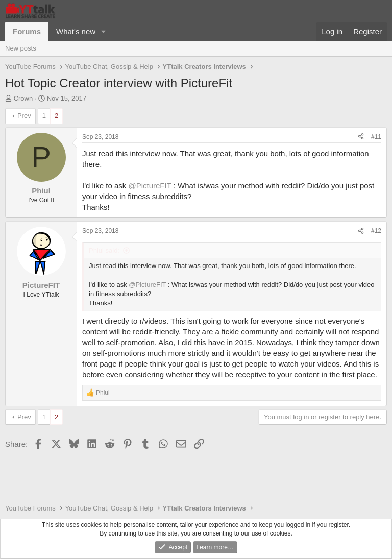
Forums (27, 31)
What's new (76, 31)
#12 (376, 231)
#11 (376, 137)
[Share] (361, 137)
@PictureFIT (150, 186)
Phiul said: (104, 250)
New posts (21, 48)
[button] (104, 31)
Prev (24, 116)
